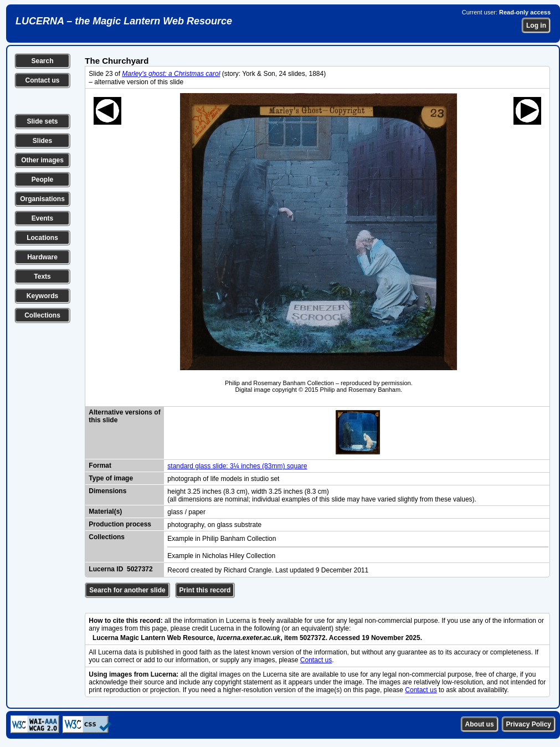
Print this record (205, 590)
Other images (42, 160)
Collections (42, 315)
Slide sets (42, 121)
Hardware (42, 257)
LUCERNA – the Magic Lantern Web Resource (124, 21)
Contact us (42, 80)
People (42, 180)
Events (42, 218)
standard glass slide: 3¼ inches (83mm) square (237, 466)
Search (42, 61)
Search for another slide (127, 590)
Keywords (42, 296)
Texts (42, 277)
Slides (42, 141)
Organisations (42, 199)
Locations (42, 238)
